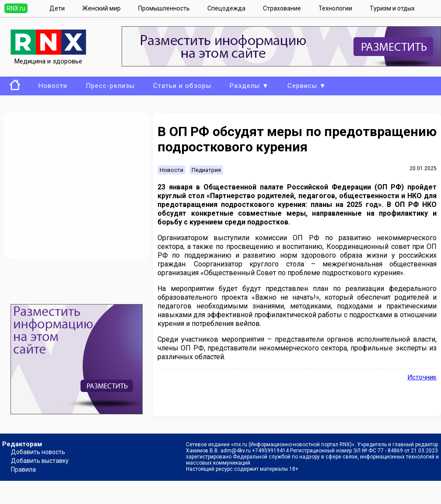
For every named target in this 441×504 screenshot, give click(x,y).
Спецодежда (226, 8)
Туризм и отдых (392, 8)
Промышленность (164, 8)
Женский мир (101, 8)
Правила (23, 469)
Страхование (282, 8)
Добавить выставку (40, 461)
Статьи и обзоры (182, 86)
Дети (57, 8)
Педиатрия (206, 170)
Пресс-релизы (110, 86)
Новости (53, 86)
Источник (422, 377)
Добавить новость (38, 452)
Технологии (335, 8)
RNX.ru (16, 8)
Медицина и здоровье (48, 57)
